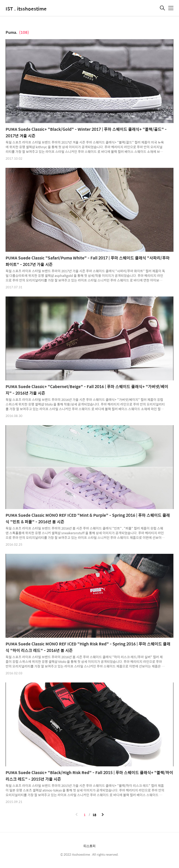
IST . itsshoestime (26, 9)
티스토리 (89, 846)
